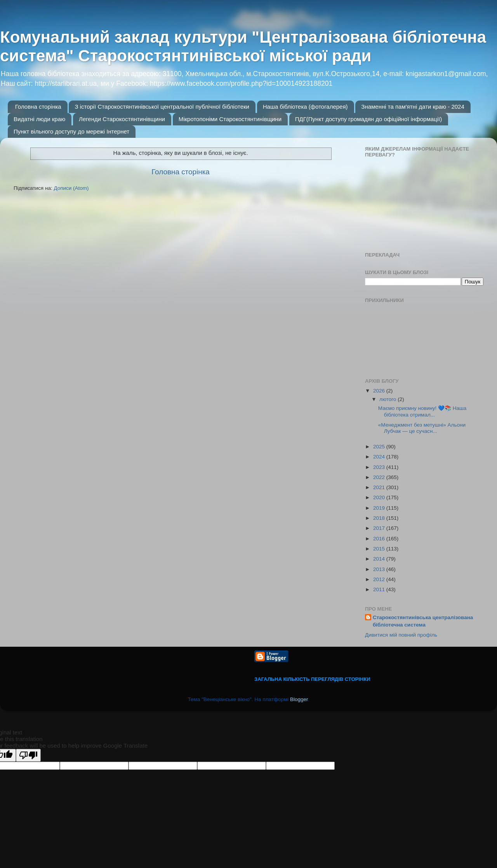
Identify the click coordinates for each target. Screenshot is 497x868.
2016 (380, 539)
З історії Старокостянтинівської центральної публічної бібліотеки (162, 107)
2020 (380, 497)
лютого (388, 399)
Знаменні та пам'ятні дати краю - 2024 (413, 107)
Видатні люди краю (39, 119)
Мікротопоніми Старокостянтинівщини (230, 119)
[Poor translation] (28, 755)
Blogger (299, 699)
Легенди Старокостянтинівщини (122, 119)
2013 (380, 569)
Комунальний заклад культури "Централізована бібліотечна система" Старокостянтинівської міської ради (243, 46)
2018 (380, 518)
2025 (380, 447)
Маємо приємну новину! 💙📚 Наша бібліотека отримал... (422, 411)
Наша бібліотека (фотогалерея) (305, 107)
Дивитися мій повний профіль (401, 635)
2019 (380, 508)
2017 (380, 528)
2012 (380, 579)
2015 (380, 549)
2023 (380, 467)
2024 (380, 457)
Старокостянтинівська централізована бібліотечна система (423, 621)
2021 (380, 487)
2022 (380, 477)
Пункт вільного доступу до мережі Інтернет (71, 131)
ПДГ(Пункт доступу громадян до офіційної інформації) (368, 119)
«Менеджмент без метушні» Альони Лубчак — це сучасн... (422, 428)
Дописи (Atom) (71, 188)
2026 (380, 391)
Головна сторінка (38, 107)
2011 (380, 589)
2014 (380, 559)
